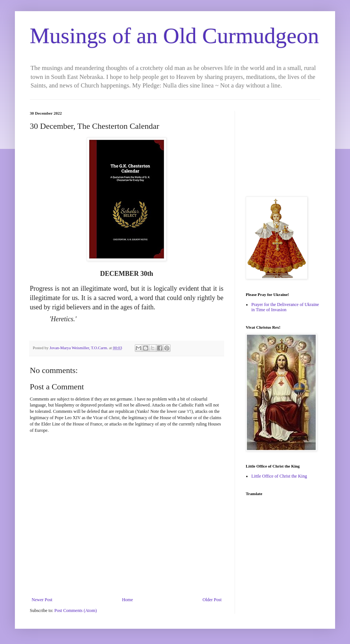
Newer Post (42, 600)
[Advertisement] (283, 148)
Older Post (212, 600)
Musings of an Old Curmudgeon (174, 36)
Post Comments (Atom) (76, 610)
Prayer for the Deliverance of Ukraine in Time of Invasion (285, 307)
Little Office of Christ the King (279, 476)
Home (128, 600)
